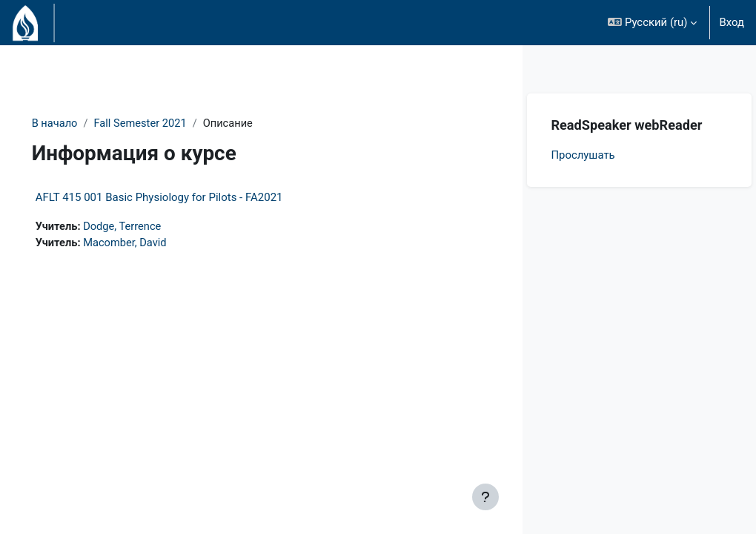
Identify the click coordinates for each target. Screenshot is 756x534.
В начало (76, 124)
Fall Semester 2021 (163, 124)
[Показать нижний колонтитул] (485, 497)
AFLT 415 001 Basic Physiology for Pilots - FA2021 (180, 198)
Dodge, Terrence (145, 228)
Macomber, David (148, 244)
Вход (732, 22)
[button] (652, 23)
